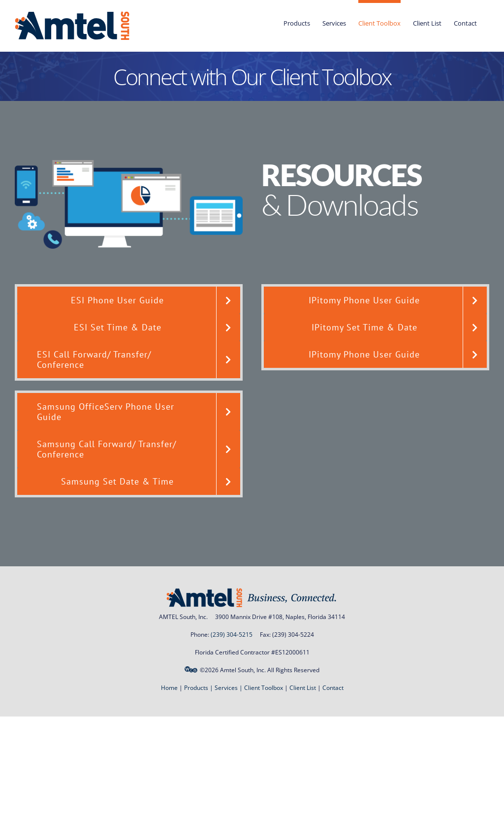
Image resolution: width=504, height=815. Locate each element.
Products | (199, 688)
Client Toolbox (264, 688)
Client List (303, 688)
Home (169, 688)
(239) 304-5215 (232, 635)
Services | (229, 688)
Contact (333, 688)
